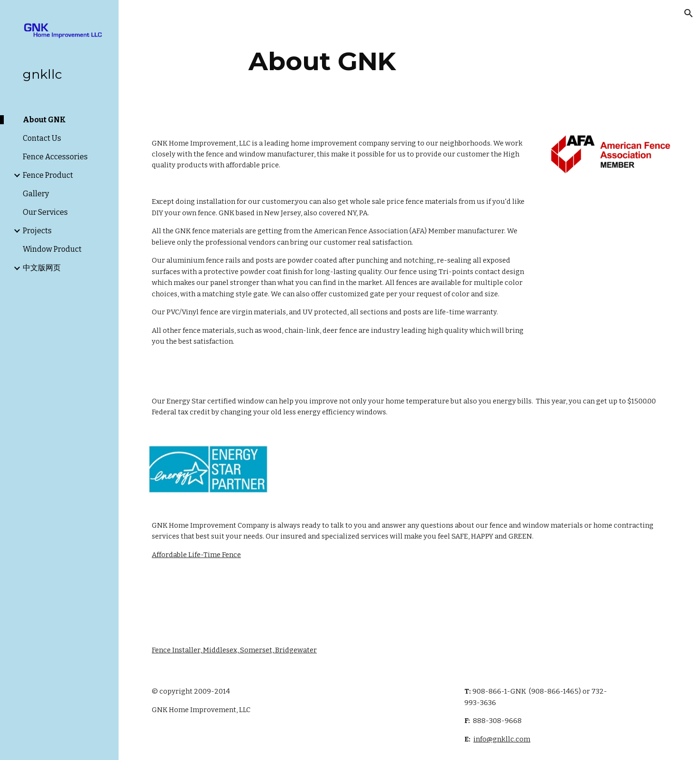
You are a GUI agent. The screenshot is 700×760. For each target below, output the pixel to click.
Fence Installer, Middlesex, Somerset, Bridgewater (234, 650)
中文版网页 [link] (42, 268)
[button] (689, 13)
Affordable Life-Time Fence (196, 555)
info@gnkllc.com (502, 739)
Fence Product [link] (48, 175)
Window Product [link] (52, 249)
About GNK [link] (44, 120)
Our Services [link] (45, 212)
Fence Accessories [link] (55, 157)
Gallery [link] (36, 194)
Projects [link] (37, 231)
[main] (322, 61)
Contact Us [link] (42, 138)
